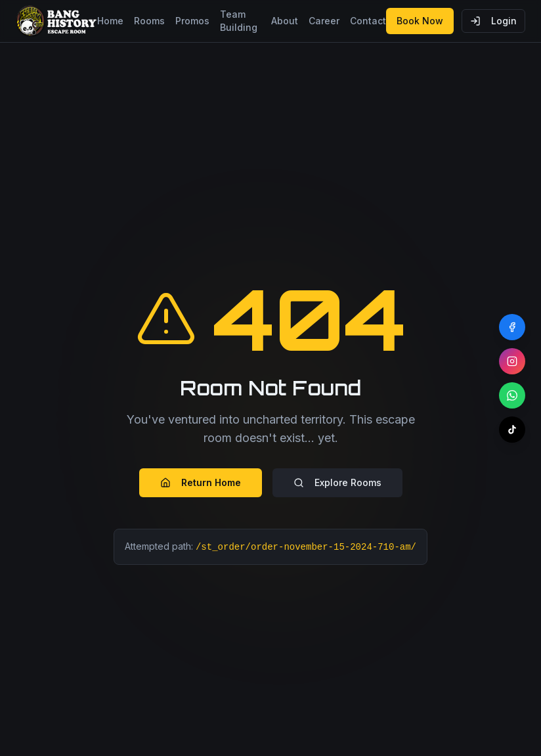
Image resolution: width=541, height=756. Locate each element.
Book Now (420, 21)
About (285, 21)
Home (110, 21)
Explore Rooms (337, 482)
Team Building (239, 21)
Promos (192, 21)
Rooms (149, 21)
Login (493, 21)
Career (324, 21)
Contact (368, 21)
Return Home (201, 482)
